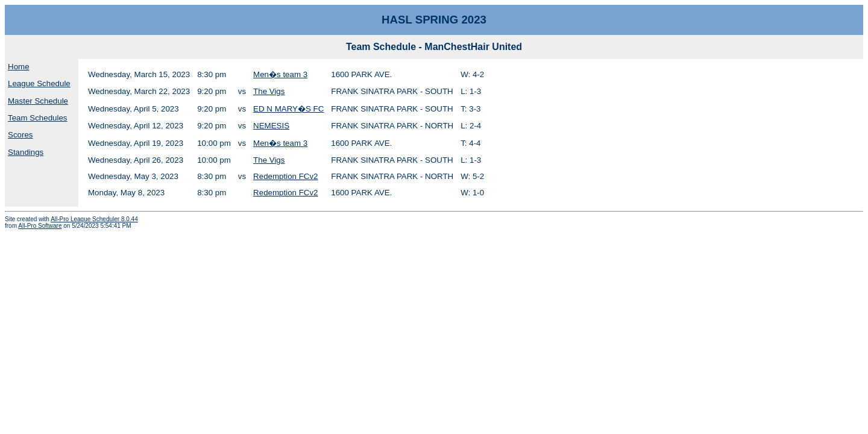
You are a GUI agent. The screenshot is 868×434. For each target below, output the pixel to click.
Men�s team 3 (280, 74)
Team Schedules (38, 118)
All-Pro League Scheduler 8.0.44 (94, 219)
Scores (20, 135)
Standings (26, 152)
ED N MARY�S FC (288, 109)
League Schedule (39, 83)
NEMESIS (271, 126)
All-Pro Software (40, 226)
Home (19, 67)
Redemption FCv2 (285, 176)
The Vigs (269, 91)
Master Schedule (38, 101)
